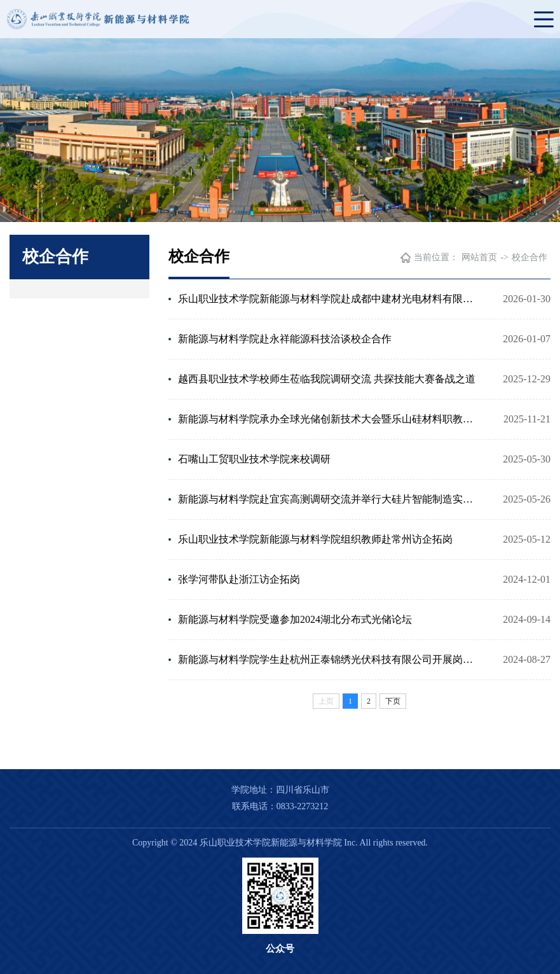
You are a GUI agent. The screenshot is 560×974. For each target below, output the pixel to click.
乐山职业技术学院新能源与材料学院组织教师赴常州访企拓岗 (315, 539)
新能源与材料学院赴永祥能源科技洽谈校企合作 (285, 339)
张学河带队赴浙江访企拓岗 (239, 579)
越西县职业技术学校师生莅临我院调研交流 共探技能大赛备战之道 (327, 379)
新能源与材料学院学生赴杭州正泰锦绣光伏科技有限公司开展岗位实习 (329, 659)
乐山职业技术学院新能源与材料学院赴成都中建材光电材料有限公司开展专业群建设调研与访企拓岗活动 (329, 299)
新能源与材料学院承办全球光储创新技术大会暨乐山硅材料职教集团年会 (329, 419)
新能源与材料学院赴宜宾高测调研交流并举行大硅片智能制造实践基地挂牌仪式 (329, 499)
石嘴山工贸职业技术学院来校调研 (254, 459)
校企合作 (529, 257)
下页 (393, 701)
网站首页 (479, 257)
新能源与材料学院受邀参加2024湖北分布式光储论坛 (295, 619)
